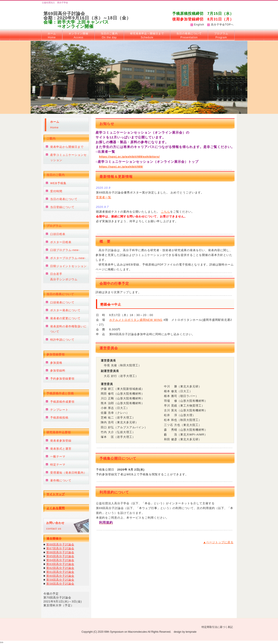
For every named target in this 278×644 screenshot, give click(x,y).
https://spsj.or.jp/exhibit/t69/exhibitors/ (129, 157)
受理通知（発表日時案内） (68, 473)
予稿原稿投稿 (59, 418)
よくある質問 (56, 508)
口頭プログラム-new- (65, 250)
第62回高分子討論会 (60, 568)
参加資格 (56, 363)
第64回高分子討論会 (60, 560)
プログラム (221, 35)
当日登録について (62, 207)
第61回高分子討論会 (60, 572)
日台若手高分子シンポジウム (64, 277)
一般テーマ (58, 457)
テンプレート (59, 410)
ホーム (52, 35)
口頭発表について (62, 302)
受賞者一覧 (104, 197)
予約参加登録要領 (62, 379)
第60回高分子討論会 (60, 576)
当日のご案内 (109, 35)
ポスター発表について (65, 310)
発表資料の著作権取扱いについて (68, 329)
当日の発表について (189, 35)
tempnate (191, 632)
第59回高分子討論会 (60, 580)
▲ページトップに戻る (218, 542)
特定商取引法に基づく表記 (217, 627)
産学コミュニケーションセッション (68, 158)
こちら (165, 212)
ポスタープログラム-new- (68, 258)
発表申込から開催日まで (67, 147)
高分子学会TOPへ (222, 25)
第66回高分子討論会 (60, 552)
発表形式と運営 (61, 449)
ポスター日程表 (61, 242)
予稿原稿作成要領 (62, 402)
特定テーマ (58, 465)
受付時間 (56, 191)
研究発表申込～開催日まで (147, 35)
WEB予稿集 (58, 183)
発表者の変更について (65, 318)
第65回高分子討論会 (60, 556)
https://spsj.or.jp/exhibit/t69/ (121, 167)
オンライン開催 (79, 35)
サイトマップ (56, 494)
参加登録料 (58, 371)
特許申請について (62, 340)
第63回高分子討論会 (60, 564)
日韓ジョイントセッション (68, 266)
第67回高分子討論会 (60, 548)
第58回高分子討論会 (60, 584)
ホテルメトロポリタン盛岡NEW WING (136, 320)
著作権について (61, 480)
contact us (55, 526)
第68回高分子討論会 (60, 544)
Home (55, 125)
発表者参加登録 (61, 441)
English (199, 25)
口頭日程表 (58, 234)
